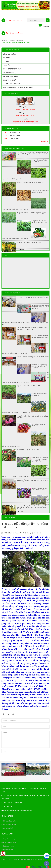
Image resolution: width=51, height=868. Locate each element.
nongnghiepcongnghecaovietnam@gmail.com (18, 811)
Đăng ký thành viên (7, 850)
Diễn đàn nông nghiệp (17, 41)
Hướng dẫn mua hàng (8, 839)
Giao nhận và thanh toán (9, 842)
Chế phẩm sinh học (25, 73)
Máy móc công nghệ (25, 76)
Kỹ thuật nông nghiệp (25, 84)
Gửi (5, 751)
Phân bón (25, 65)
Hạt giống (25, 58)
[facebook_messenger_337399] (47, 864)
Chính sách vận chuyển (9, 825)
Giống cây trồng (25, 54)
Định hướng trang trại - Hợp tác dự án (18, 87)
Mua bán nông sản (25, 80)
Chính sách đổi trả (7, 828)
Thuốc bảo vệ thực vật (12, 69)
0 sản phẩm (44, 26)
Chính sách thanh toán (9, 821)
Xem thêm (21, 250)
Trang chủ (5, 41)
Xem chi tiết (45, 142)
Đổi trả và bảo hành (8, 846)
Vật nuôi (25, 61)
